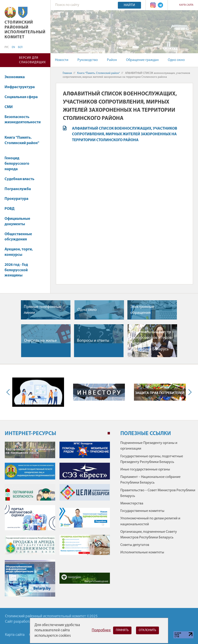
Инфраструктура (22, 87)
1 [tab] (109, 433)
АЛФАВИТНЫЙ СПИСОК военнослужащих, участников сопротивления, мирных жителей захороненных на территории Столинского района (125, 134)
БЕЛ (20, 47)
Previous (9, 392)
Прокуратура (19, 199)
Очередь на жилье (40, 341)
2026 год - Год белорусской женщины (16, 270)
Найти (129, 5)
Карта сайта (186, 5)
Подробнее (101, 630)
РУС (7, 47)
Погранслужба (18, 189)
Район (112, 60)
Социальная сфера (23, 97)
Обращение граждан (142, 60)
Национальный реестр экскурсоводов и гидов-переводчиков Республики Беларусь (152, 341)
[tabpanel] (57, 521)
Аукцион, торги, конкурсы (19, 252)
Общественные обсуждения (18, 237)
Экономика (17, 77)
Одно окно (176, 60)
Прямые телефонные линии (43, 310)
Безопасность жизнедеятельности (23, 122)
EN (13, 47)
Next (189, 392)
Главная (67, 73)
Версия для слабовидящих (32, 60)
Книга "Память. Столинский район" (22, 143)
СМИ (11, 107)
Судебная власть (19, 179)
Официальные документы (17, 222)
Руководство (88, 60)
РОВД (10, 209)
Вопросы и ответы (93, 341)
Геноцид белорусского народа (17, 164)
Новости (62, 60)
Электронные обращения (142, 310)
